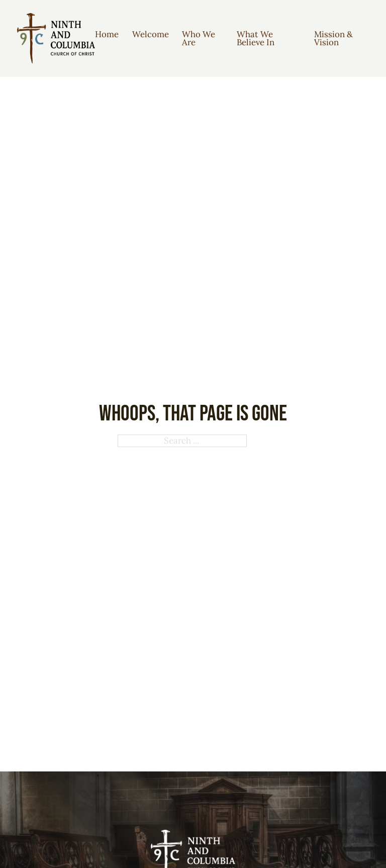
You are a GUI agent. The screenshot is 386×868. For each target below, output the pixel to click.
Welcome (151, 34)
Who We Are (199, 38)
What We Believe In (256, 38)
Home (107, 34)
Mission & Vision (333, 38)
